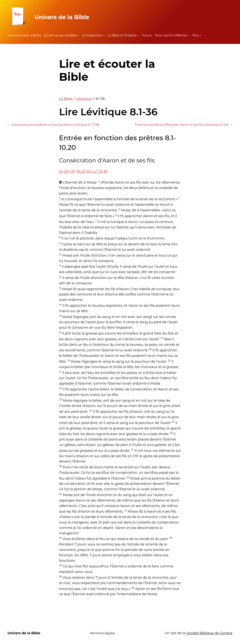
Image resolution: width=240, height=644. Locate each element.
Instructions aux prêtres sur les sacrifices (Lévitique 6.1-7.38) (54, 125)
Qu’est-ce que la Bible (60, 35)
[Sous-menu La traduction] (104, 35)
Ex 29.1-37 (67, 172)
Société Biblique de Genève (209, 633)
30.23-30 (84, 172)
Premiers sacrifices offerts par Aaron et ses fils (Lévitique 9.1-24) (184, 125)
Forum (147, 35)
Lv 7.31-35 (100, 172)
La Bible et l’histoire (122, 35)
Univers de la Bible (62, 17)
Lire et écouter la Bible (24, 35)
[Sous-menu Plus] (200, 35)
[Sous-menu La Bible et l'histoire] (138, 35)
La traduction (92, 35)
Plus (196, 35)
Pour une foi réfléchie (171, 35)
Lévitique (84, 99)
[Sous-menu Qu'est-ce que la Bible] (78, 35)
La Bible (66, 99)
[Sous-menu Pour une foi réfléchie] (189, 35)
